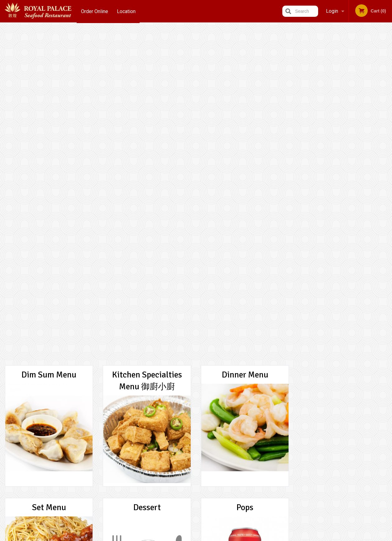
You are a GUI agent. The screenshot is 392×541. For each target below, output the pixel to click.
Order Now (343, 37)
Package (49, 307)
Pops (245, 175)
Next (387, 136)
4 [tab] (357, 180)
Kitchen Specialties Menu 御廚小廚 (147, 48)
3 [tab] (348, 180)
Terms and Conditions (246, 466)
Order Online (95, 11)
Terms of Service (206, 537)
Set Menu (49, 175)
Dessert (147, 175)
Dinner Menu (245, 42)
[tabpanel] (343, 136)
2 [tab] (338, 180)
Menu (180, 458)
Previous (299, 136)
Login (332, 11)
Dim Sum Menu (49, 42)
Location (127, 11)
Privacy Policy (239, 473)
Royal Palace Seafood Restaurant (95, 450)
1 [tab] (329, 180)
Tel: (297, 473)
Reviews (234, 458)
